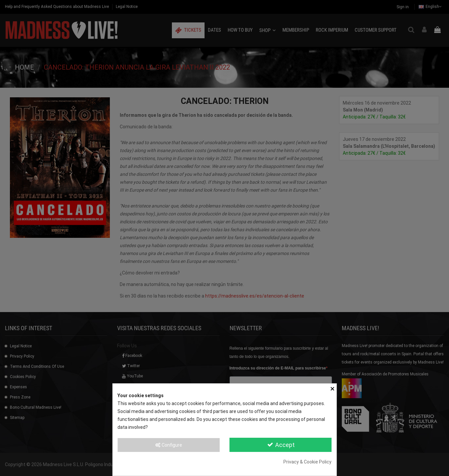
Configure (168, 445)
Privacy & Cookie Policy (307, 462)
